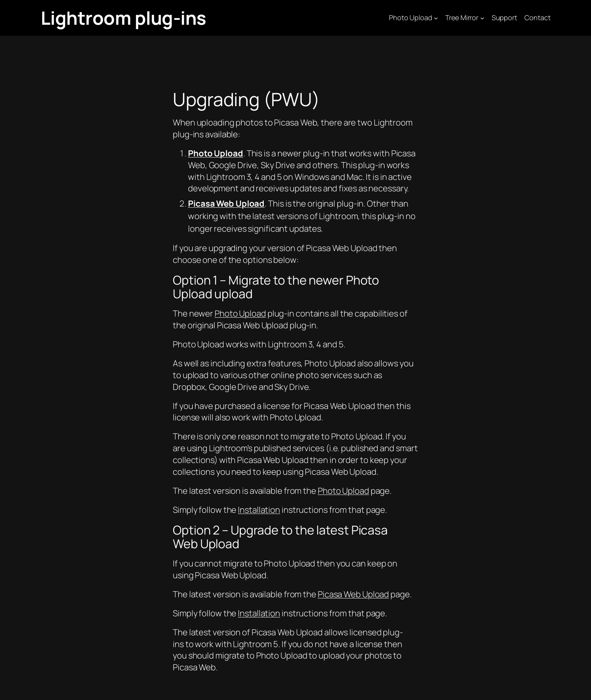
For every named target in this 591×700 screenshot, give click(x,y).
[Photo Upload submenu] (436, 18)
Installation (259, 510)
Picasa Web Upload (353, 594)
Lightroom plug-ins (123, 18)
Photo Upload (240, 313)
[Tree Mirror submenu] (482, 18)
